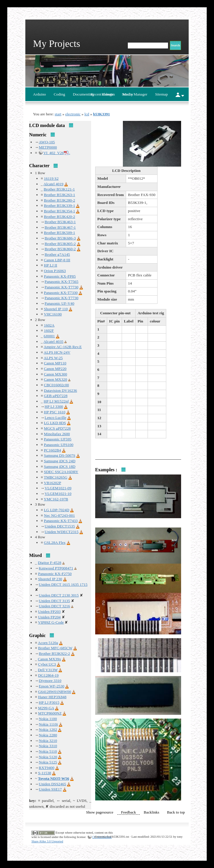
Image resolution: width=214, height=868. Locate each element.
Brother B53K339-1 (60, 205)
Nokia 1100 (48, 719)
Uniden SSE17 (50, 789)
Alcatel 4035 (53, 342)
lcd (87, 114)
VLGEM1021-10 (58, 494)
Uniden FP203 (49, 612)
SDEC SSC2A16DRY (61, 472)
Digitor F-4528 (49, 563)
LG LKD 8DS (55, 423)
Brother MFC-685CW (55, 648)
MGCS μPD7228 (57, 428)
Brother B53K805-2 (60, 244)
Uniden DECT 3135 (54, 601)
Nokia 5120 (48, 757)
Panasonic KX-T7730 (61, 287)
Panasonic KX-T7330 (61, 293)
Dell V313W (48, 670)
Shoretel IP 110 (56, 309)
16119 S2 (51, 178)
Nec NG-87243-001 (59, 515)
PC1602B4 (53, 450)
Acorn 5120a (48, 643)
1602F (49, 330)
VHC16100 (53, 314)
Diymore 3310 (50, 681)
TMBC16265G (56, 477)
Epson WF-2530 (52, 686)
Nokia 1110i (48, 724)
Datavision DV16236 (61, 390)
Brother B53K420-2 (60, 217)
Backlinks (152, 812)
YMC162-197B (56, 499)
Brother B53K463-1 (60, 222)
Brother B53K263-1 (60, 195)
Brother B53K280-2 (60, 200)
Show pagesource (100, 812)
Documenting (83, 94)
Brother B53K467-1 (60, 227)
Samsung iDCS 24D (60, 461)
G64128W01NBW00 (55, 692)
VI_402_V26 (54, 153)
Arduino (39, 94)
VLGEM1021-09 (58, 488)
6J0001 (49, 336)
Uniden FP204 (49, 617)
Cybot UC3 (47, 664)
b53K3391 (102, 114)
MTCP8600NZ (50, 713)
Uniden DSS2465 (52, 784)
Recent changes (103, 94)
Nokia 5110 (48, 751)
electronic (73, 114)
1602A (49, 325)
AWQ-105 (47, 142)
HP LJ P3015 (49, 702)
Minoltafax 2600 (57, 434)
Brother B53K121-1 (59, 189)
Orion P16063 (55, 271)
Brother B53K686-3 (60, 238)
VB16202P (53, 483)
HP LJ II (51, 265)
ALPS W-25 (53, 358)
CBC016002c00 (56, 385)
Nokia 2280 (48, 735)
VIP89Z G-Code (51, 622)
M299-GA (46, 708)
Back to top (176, 812)
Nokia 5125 (48, 762)
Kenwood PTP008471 (56, 568)
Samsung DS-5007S (60, 455)
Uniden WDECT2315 (61, 532)
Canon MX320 (56, 379)
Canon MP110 (55, 363)
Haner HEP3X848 (52, 697)
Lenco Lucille (55, 418)
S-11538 (45, 773)
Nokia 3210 (48, 741)
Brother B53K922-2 (54, 653)
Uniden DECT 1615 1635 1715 (63, 584)
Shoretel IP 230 (50, 579)
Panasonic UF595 (58, 439)
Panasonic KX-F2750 (55, 574)
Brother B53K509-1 (60, 233)
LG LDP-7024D (57, 510)
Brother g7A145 (57, 254)
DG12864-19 (48, 675)
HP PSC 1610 (55, 412)
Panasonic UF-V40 (59, 303)
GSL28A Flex (55, 542)
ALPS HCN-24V (57, 352)
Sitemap (162, 94)
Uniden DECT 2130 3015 (59, 595)
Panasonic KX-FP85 (60, 276)
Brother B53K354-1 (60, 211)
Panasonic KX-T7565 (61, 282)
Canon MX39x (49, 659)
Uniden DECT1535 (60, 526)
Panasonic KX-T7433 (61, 521)
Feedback (129, 812)
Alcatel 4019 (53, 184)
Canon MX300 (56, 374)
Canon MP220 (55, 369)
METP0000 (48, 147)
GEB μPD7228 (56, 396)
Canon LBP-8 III (57, 260)
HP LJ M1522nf (56, 401)
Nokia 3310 (48, 746)
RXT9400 (46, 768)
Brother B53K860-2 (60, 249)
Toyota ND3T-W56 (54, 778)
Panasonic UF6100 (59, 445)
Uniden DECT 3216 (54, 606)
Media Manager (135, 94)
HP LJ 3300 (54, 406)
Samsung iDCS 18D (60, 466)
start (58, 114)
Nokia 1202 (48, 729)
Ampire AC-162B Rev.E (63, 347)
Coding (59, 94)
